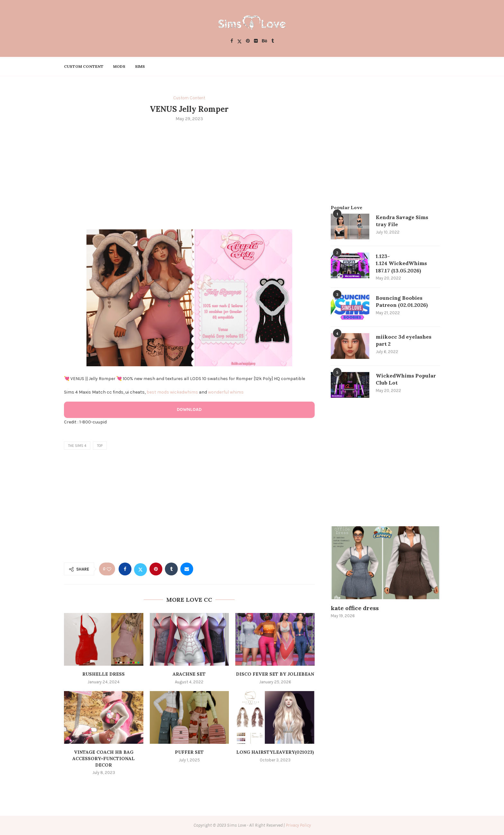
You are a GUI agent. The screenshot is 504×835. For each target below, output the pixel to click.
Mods (119, 66)
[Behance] (265, 41)
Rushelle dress (104, 674)
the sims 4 (77, 446)
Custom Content (84, 66)
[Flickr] (256, 41)
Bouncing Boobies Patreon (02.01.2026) (402, 301)
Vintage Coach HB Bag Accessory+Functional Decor (104, 758)
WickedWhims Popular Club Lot (406, 379)
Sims (140, 66)
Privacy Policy (298, 825)
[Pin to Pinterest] (156, 569)
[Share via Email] (187, 569)
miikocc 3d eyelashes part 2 (404, 340)
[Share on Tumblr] (171, 569)
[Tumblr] (273, 41)
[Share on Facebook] (125, 569)
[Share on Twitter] (140, 569)
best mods (158, 392)
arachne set (189, 674)
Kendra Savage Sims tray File (402, 221)
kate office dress (355, 608)
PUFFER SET (189, 752)
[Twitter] (239, 41)
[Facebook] (232, 41)
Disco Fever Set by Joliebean (275, 674)
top (100, 446)
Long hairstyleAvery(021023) (275, 752)
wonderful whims (226, 392)
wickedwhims (184, 392)
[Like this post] (109, 569)
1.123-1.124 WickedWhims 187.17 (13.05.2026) (401, 263)
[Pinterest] (248, 41)
